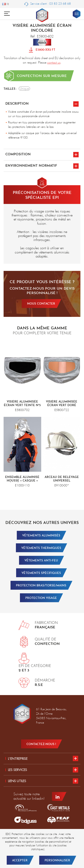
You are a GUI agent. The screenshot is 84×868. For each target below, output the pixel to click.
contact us (54, 62)
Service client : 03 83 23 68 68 (48, 4)
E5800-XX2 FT (42, 50)
